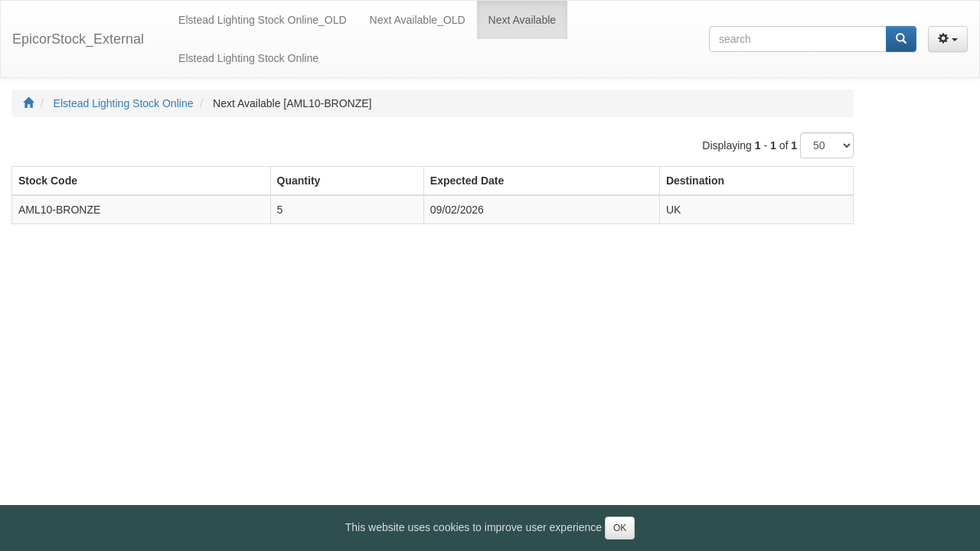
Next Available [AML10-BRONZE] (292, 103)
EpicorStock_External (78, 39)
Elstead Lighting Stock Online (124, 103)
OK (620, 528)
